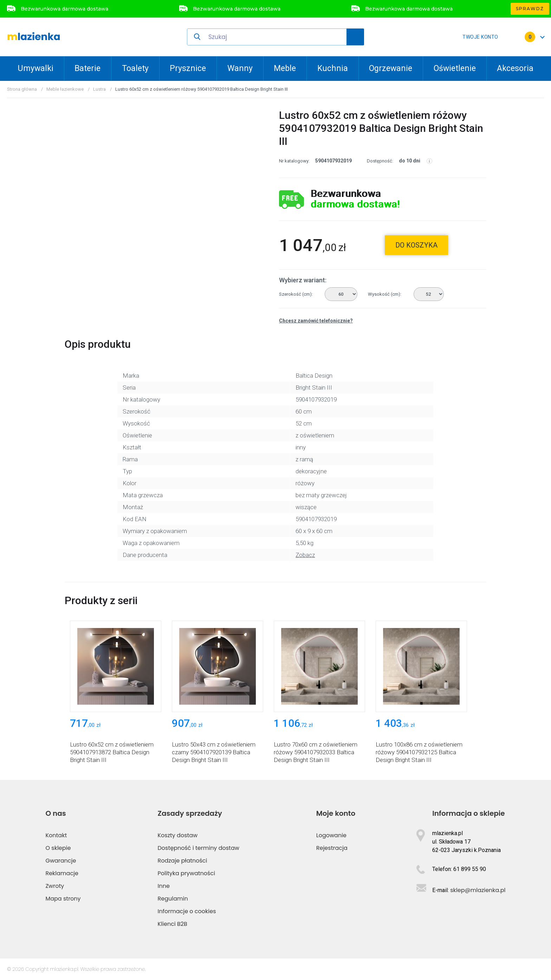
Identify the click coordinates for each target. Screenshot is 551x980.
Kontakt (56, 835)
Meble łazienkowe (65, 89)
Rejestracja (332, 848)
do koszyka (416, 245)
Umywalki (35, 68)
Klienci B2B (173, 924)
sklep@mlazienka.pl (478, 890)
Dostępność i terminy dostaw (199, 848)
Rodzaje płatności (183, 861)
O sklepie (58, 848)
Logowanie (331, 835)
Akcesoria (515, 68)
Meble (285, 68)
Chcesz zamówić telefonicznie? (316, 321)
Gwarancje (61, 861)
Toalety (135, 68)
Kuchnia (333, 68)
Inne (164, 886)
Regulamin (173, 899)
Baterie (87, 68)
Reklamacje (62, 873)
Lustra (99, 89)
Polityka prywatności (187, 873)
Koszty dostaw (178, 835)
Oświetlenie (455, 68)
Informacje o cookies (187, 911)
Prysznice (188, 68)
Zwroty (55, 886)
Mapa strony (63, 899)
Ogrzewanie (391, 68)
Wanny (240, 68)
